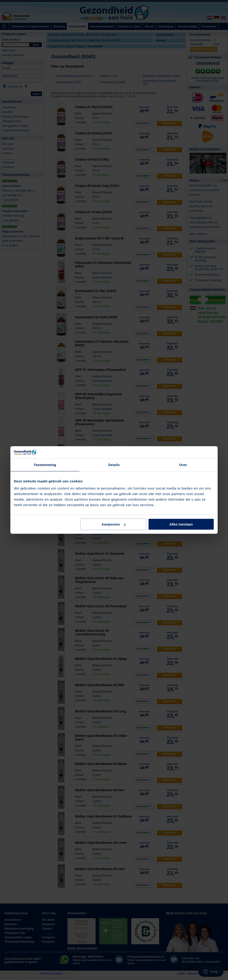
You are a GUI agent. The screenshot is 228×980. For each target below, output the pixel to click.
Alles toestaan (181, 524)
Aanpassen (114, 524)
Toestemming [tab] (45, 465)
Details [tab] (114, 465)
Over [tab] (183, 465)
